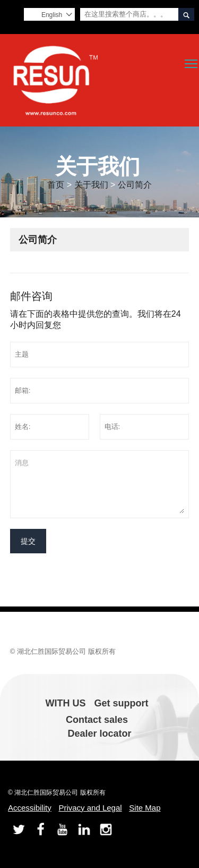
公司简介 (135, 185)
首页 (56, 185)
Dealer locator (99, 734)
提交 (28, 541)
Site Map (145, 808)
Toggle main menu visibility (192, 60)
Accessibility (30, 808)
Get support (122, 703)
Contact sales (97, 720)
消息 (100, 484)
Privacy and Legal (90, 808)
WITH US (66, 703)
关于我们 (91, 185)
